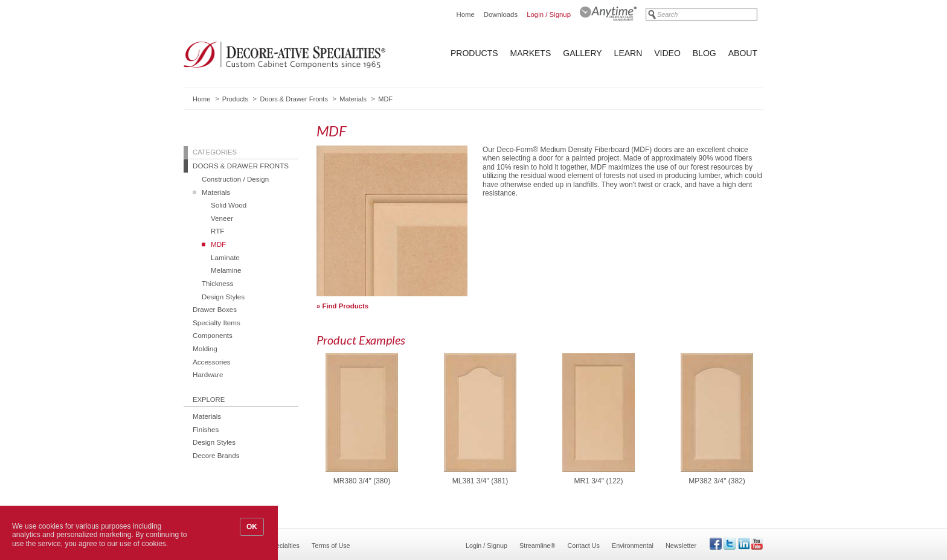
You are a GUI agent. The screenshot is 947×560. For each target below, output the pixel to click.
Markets (531, 53)
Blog (705, 53)
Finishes (206, 429)
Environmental (633, 546)
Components (213, 335)
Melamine (226, 270)
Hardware (208, 374)
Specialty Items (217, 323)
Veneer (222, 218)
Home (465, 14)
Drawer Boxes (215, 309)
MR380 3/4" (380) (362, 481)
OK (252, 527)
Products (474, 53)
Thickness (217, 283)
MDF (218, 244)
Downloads (501, 14)
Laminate (225, 257)
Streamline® (538, 546)
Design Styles (223, 297)
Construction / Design (235, 179)
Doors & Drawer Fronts (294, 99)
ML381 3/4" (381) (480, 481)
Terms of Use (331, 546)
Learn (628, 53)
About (743, 53)
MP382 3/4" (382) (717, 481)
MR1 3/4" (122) (599, 481)
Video (667, 53)
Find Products (346, 306)
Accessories (212, 362)
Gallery (582, 53)
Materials (353, 99)
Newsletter (681, 546)
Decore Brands (216, 455)
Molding (205, 348)
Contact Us (584, 546)
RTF (217, 231)
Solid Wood (229, 205)
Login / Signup (549, 14)
